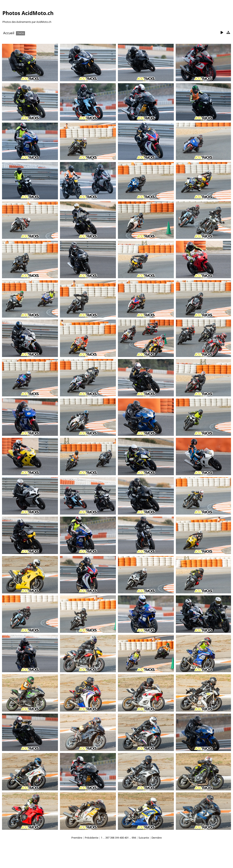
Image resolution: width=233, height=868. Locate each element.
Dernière (157, 838)
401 (127, 838)
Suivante (144, 838)
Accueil (9, 33)
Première (77, 838)
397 (107, 838)
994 (134, 838)
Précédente (92, 838)
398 (112, 838)
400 (122, 838)
